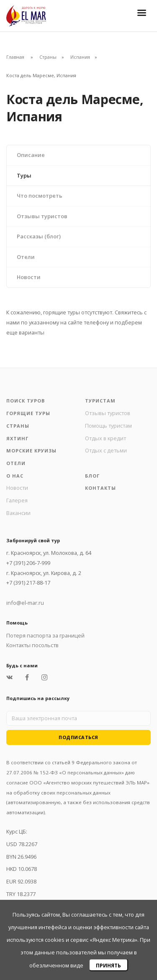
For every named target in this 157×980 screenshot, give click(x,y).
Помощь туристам (108, 426)
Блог (92, 476)
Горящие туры (28, 413)
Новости (29, 277)
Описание (31, 155)
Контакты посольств (32, 645)
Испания (80, 57)
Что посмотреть (40, 196)
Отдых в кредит (106, 438)
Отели (26, 257)
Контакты (100, 488)
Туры (24, 175)
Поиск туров (26, 401)
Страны (48, 57)
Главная (15, 57)
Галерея (17, 500)
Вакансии (18, 513)
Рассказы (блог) (39, 236)
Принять (108, 966)
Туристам (100, 401)
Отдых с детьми (106, 450)
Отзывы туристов (42, 216)
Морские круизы (31, 451)
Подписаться (78, 737)
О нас (15, 476)
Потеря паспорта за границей (45, 635)
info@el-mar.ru (25, 603)
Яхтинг (17, 438)
